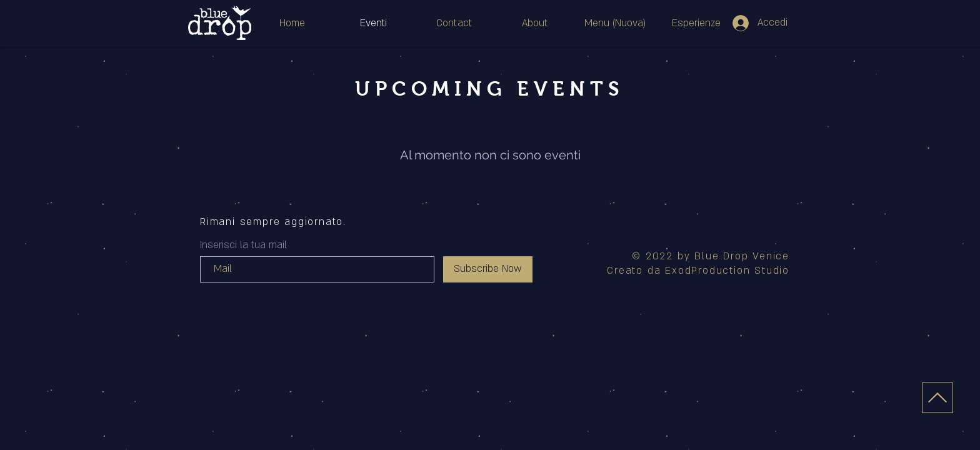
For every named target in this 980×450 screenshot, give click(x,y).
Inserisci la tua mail (243, 245)
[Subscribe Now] (488, 269)
